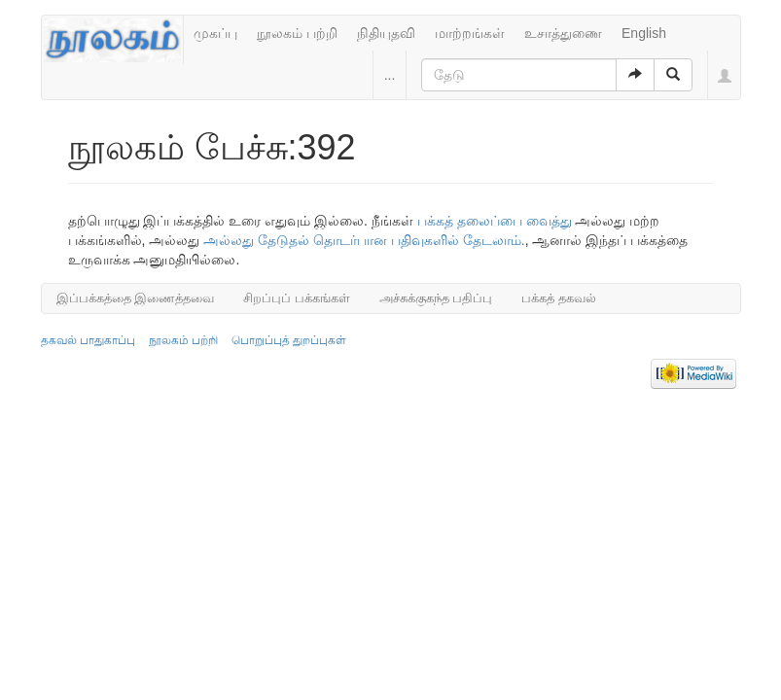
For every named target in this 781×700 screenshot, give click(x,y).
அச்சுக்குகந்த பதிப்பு (436, 298)
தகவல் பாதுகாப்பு (88, 340)
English (644, 33)
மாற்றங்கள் (470, 33)
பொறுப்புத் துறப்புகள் (289, 340)
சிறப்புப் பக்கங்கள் (297, 298)
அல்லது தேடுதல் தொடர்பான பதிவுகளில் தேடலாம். (364, 240)
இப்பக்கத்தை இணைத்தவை (136, 298)
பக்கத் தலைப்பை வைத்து (495, 221)
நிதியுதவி (386, 33)
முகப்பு (215, 33)
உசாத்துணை (563, 33)
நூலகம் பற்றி (297, 33)
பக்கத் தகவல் (559, 298)
